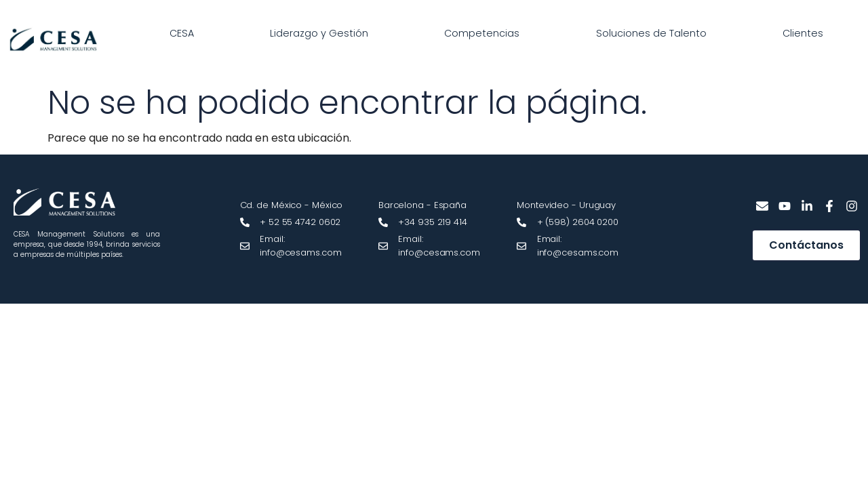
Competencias (482, 33)
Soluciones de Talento (651, 33)
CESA (182, 33)
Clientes (803, 33)
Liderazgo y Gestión (319, 33)
